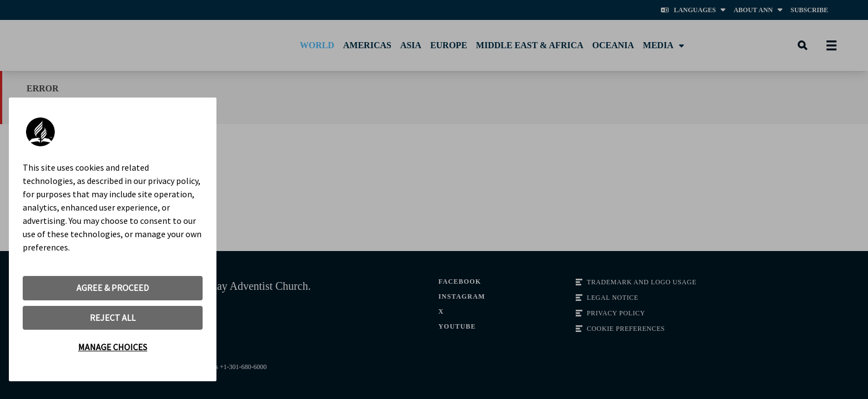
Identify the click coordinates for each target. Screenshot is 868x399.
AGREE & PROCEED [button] (113, 288)
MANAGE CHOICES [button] (113, 347)
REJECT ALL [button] (113, 318)
